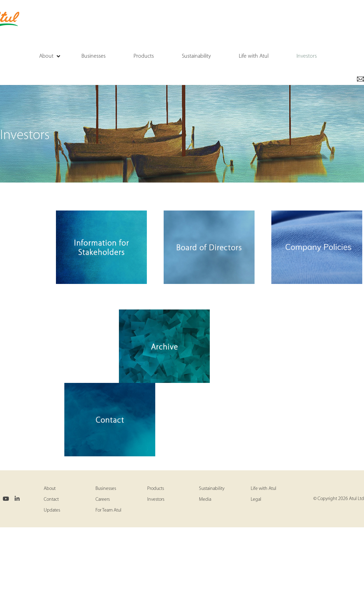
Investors (156, 500)
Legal (256, 500)
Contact (51, 500)
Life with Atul (263, 489)
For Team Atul (108, 510)
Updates (52, 510)
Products (156, 489)
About (50, 489)
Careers (103, 500)
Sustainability (212, 489)
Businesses (106, 489)
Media (205, 500)
